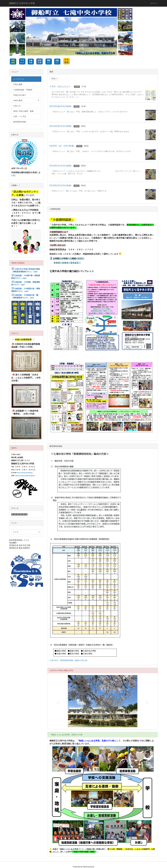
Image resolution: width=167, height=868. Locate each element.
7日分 (54, 79)
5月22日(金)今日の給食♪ (61, 106)
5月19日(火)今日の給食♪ (61, 166)
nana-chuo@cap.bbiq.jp (25, 473)
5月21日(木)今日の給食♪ (61, 126)
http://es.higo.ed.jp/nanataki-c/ (25, 476)
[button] (57, 701)
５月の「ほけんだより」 (61, 86)
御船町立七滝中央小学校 (22, 3)
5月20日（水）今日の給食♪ (62, 146)
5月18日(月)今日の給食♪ (61, 185)
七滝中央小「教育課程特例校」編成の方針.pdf (68, 660)
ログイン (154, 3)
